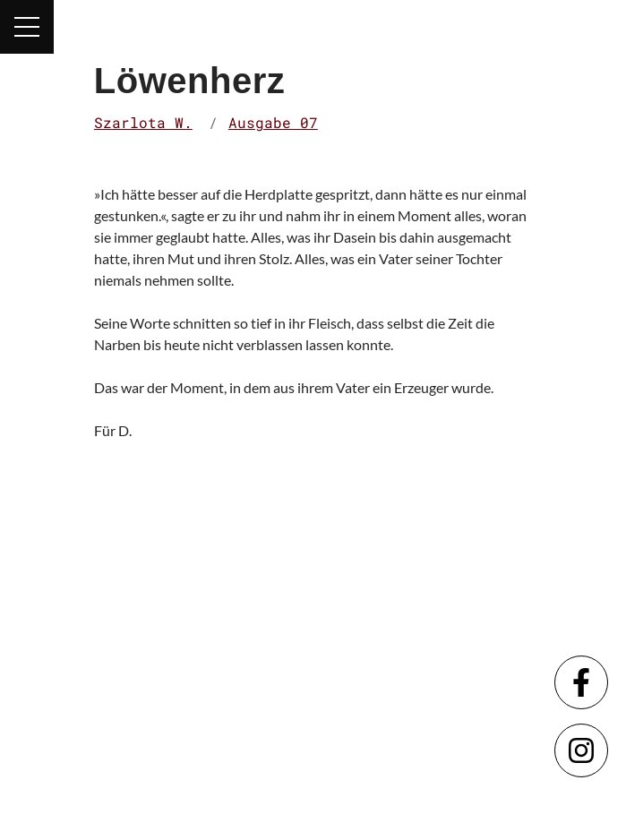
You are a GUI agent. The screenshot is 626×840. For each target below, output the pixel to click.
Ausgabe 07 (273, 122)
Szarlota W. (143, 122)
